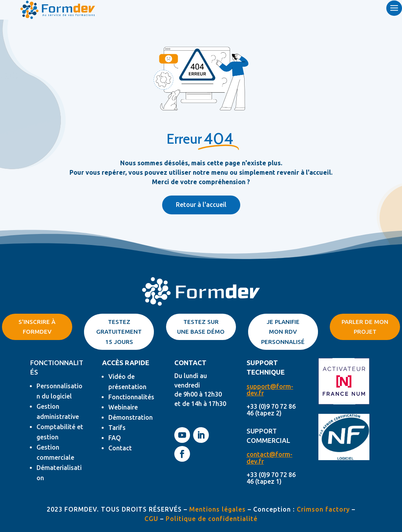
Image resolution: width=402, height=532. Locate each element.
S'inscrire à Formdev (37, 327)
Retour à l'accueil (201, 205)
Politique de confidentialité (212, 519)
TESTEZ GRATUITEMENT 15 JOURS (119, 332)
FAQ (115, 438)
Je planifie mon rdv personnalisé (283, 332)
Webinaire (123, 407)
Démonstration (131, 417)
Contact (120, 448)
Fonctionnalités (131, 397)
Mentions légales (217, 509)
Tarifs (117, 428)
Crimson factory (323, 509)
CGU (151, 519)
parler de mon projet (365, 327)
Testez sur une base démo (201, 327)
